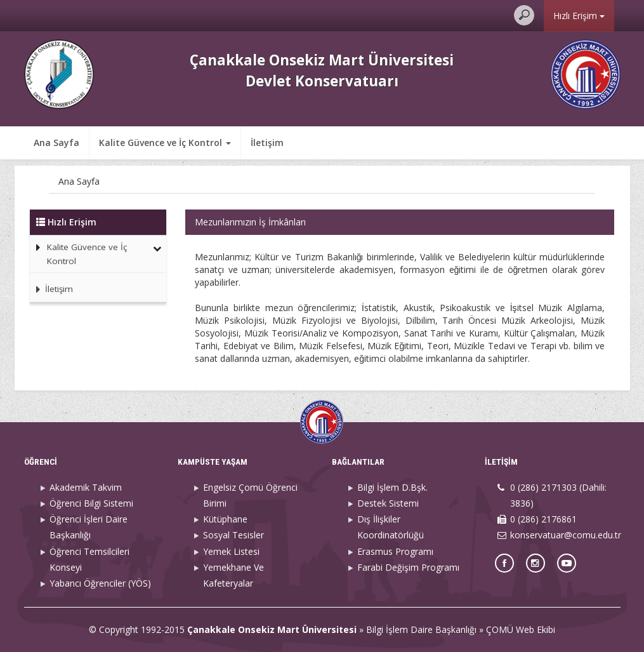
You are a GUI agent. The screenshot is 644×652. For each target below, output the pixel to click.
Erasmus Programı (395, 551)
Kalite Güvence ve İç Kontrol (87, 254)
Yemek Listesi (231, 551)
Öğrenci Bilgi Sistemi (91, 503)
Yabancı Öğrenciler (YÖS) (100, 583)
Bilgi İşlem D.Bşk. (392, 487)
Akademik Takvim (86, 487)
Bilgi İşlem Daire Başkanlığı (421, 629)
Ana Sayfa (56, 143)
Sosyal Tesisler (233, 535)
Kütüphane (225, 519)
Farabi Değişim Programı (408, 567)
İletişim (267, 143)
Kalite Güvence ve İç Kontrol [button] (165, 143)
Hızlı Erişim (579, 16)
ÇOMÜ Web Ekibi (521, 629)
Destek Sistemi (388, 503)
